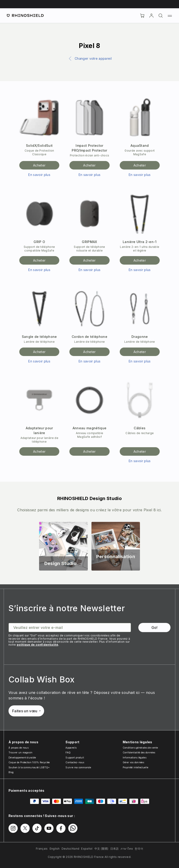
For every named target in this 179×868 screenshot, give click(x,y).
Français (42, 849)
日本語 (115, 849)
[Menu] (170, 16)
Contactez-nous (75, 762)
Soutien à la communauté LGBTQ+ (29, 767)
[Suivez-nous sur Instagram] (13, 828)
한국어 (139, 849)
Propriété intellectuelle (136, 767)
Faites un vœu (26, 711)
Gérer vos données (133, 762)
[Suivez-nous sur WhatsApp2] (73, 828)
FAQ (68, 752)
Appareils (71, 748)
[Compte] (151, 16)
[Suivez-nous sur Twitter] (25, 828)
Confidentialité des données (139, 752)
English (55, 849)
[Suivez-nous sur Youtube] (49, 828)
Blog (11, 772)
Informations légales (135, 758)
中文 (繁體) (101, 849)
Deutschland (71, 849)
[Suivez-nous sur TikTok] (37, 828)
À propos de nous (18, 748)
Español (87, 849)
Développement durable (22, 758)
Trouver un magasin (21, 752)
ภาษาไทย (127, 849)
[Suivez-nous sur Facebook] (61, 828)
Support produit (75, 758)
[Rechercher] (161, 16)
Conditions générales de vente (140, 748)
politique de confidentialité (37, 645)
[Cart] (142, 16)
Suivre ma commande (78, 767)
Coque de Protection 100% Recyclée (29, 762)
